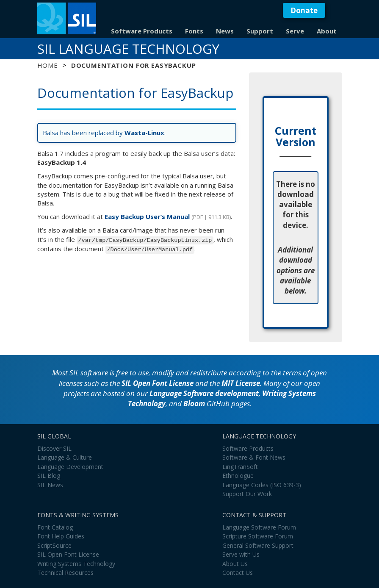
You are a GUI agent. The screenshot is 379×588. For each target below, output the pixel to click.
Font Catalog (55, 527)
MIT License (241, 383)
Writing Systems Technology (76, 564)
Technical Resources (65, 573)
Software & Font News (254, 457)
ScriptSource (54, 545)
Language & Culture (65, 457)
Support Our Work (247, 494)
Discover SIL (54, 448)
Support (260, 31)
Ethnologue (238, 476)
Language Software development (204, 393)
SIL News (50, 485)
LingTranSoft (240, 467)
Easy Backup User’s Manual (147, 216)
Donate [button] (304, 10)
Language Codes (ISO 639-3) (262, 485)
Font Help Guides (61, 536)
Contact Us (238, 573)
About (327, 31)
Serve (295, 31)
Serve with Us (241, 554)
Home (48, 65)
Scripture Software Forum (258, 536)
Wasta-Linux (144, 133)
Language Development (70, 467)
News (225, 31)
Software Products (142, 31)
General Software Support (258, 545)
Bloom (194, 404)
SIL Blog (49, 476)
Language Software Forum (259, 527)
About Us (235, 564)
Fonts (194, 31)
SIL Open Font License (158, 383)
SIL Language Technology (128, 49)
